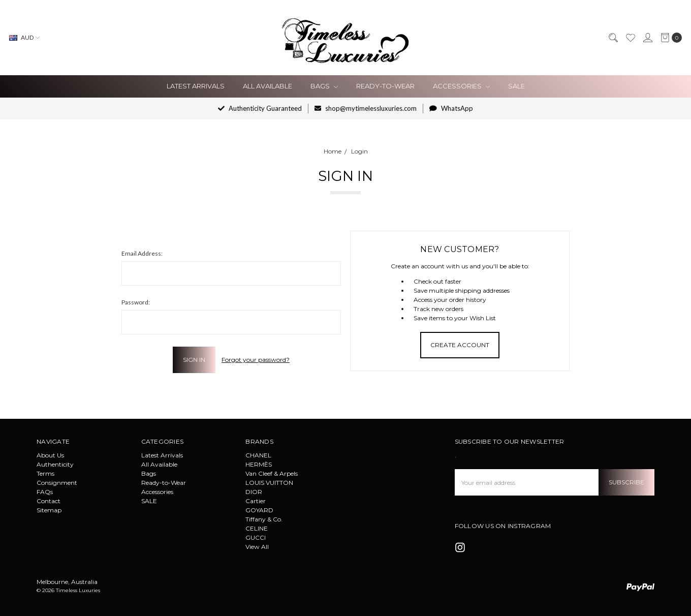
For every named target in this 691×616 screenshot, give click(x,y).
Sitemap (49, 510)
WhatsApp (451, 108)
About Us (50, 455)
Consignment (57, 483)
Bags (324, 86)
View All (257, 547)
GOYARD (259, 510)
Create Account (460, 345)
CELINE (257, 528)
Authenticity (55, 464)
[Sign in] (647, 38)
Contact (49, 501)
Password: (136, 302)
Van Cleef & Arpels (272, 473)
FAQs (45, 492)
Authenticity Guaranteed (260, 108)
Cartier (256, 501)
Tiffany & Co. (264, 519)
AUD (24, 37)
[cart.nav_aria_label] (669, 38)
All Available (268, 86)
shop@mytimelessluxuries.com (366, 108)
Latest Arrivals (196, 86)
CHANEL (258, 455)
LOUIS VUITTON (269, 483)
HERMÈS (259, 464)
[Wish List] (630, 38)
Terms (45, 473)
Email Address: (142, 253)
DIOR (254, 492)
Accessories (461, 86)
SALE (516, 86)
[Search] (613, 38)
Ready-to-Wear (385, 86)
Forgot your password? (256, 360)
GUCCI (256, 537)
